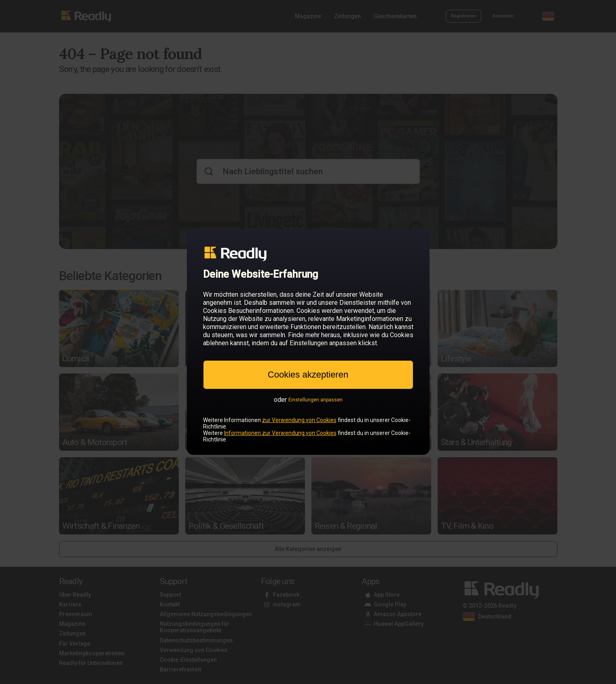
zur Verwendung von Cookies (299, 420)
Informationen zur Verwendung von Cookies (280, 433)
